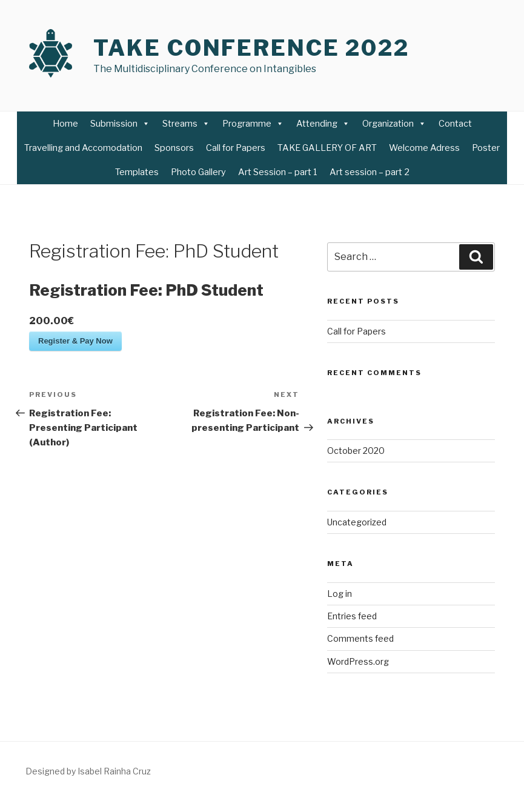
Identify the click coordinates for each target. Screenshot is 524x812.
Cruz (141, 771)
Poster (486, 148)
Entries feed (352, 616)
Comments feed (360, 638)
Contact (455, 124)
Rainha (116, 771)
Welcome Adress (424, 148)
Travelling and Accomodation (83, 148)
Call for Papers (236, 148)
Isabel (90, 771)
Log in (340, 594)
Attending (323, 124)
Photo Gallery (198, 172)
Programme (253, 124)
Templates (137, 172)
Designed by (51, 771)
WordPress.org (358, 661)
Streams (186, 124)
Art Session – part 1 (278, 172)
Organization (394, 124)
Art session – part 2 (370, 172)
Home (65, 124)
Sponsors (174, 148)
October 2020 (356, 451)
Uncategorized (357, 522)
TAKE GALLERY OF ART (327, 148)
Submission (120, 124)
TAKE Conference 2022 (251, 48)
